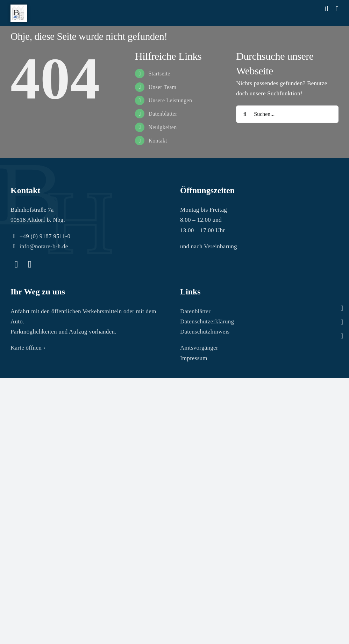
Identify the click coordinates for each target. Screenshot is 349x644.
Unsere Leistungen (170, 100)
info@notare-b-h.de (44, 246)
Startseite (159, 74)
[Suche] (245, 114)
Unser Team (162, 87)
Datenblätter (163, 114)
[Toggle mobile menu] (337, 9)
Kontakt (158, 141)
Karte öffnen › (28, 348)
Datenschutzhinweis (205, 332)
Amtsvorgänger (199, 348)
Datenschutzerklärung (207, 321)
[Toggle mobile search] (327, 9)
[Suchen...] (287, 114)
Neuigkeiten (162, 127)
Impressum (194, 358)
